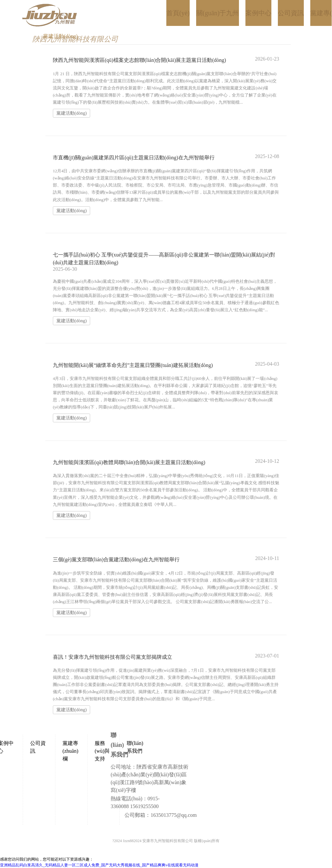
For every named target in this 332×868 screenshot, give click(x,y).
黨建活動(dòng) (71, 113)
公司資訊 (38, 747)
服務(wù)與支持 (102, 751)
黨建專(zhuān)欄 (71, 751)
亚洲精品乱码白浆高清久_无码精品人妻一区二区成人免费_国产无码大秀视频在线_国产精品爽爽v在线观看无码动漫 (99, 865)
